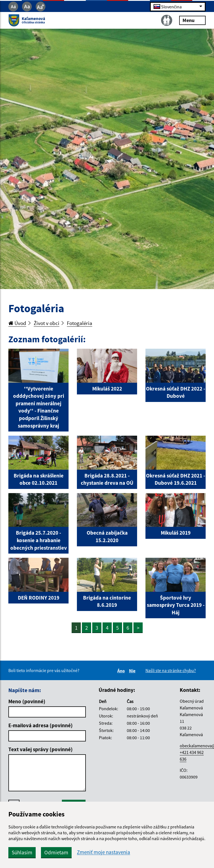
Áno (122, 671)
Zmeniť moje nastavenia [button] (104, 852)
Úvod (17, 323)
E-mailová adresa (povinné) (41, 725)
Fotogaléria (80, 323)
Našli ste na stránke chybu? (171, 670)
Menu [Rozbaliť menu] (192, 20)
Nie (133, 671)
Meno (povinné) (27, 701)
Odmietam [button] (56, 852)
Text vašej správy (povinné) (41, 749)
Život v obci (47, 323)
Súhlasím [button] (22, 852)
